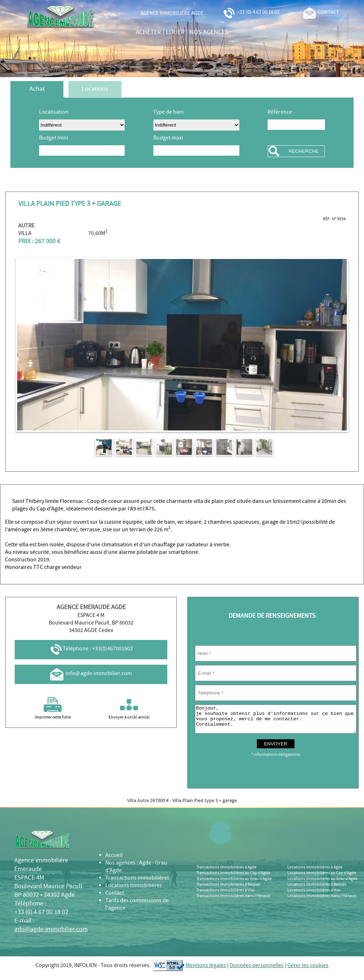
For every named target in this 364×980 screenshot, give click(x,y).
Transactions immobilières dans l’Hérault (233, 901)
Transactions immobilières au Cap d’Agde (233, 878)
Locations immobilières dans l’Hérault (322, 901)
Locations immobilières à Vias (314, 896)
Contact (115, 898)
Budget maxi (168, 138)
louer (175, 32)
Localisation (54, 112)
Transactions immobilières (137, 883)
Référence (280, 112)
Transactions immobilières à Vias (226, 896)
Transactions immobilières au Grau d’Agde (234, 884)
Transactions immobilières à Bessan (228, 890)
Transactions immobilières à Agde (226, 873)
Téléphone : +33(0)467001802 (91, 649)
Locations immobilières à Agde (315, 873)
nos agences (209, 32)
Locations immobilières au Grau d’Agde (322, 884)
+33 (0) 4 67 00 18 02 (251, 12)
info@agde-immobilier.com (91, 673)
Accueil (114, 861)
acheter (148, 32)
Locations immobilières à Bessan (317, 890)
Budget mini (54, 138)
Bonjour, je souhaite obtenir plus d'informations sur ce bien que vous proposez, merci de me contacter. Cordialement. (276, 722)
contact (321, 12)
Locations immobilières (134, 891)
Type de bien (169, 112)
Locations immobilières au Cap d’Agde (322, 878)
